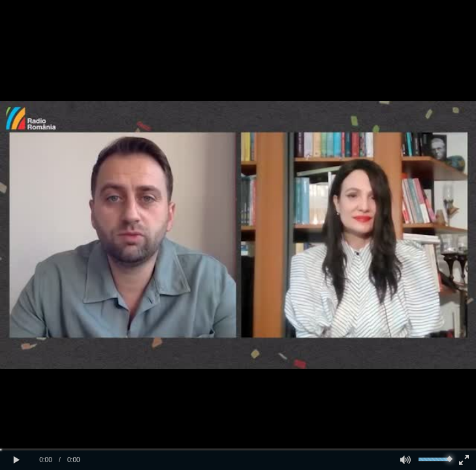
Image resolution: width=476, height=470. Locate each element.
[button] (16, 460)
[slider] (238, 449)
